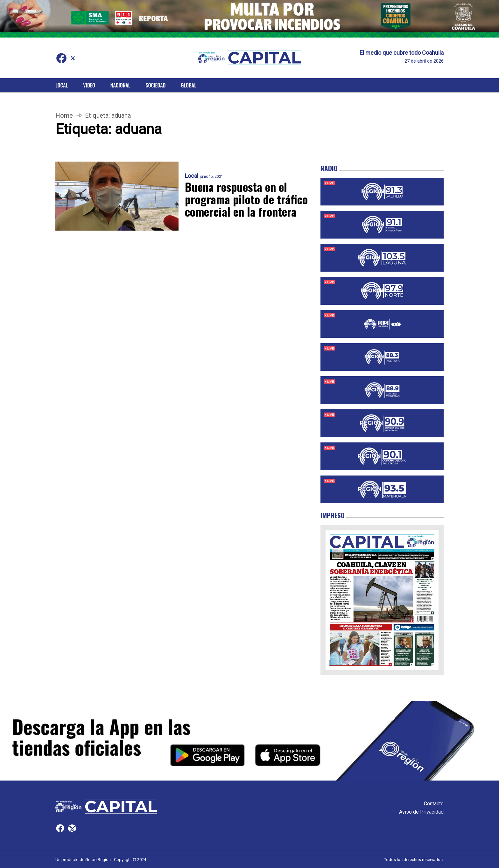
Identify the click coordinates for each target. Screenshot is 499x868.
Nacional (120, 85)
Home (64, 115)
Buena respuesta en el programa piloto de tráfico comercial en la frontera (246, 199)
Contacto (434, 804)
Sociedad (156, 85)
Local (62, 85)
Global (189, 85)
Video (89, 85)
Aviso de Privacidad (421, 812)
